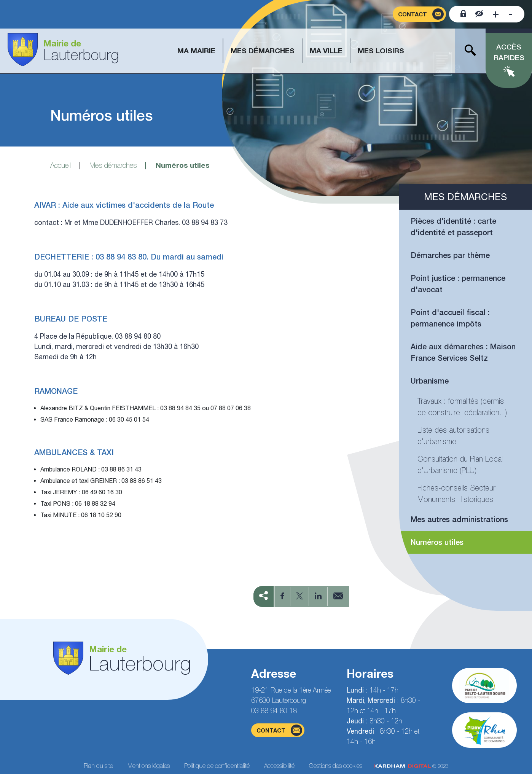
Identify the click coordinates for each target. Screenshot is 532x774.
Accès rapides (509, 52)
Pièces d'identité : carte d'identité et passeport (453, 227)
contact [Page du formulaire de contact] (279, 730)
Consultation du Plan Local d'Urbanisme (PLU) (460, 464)
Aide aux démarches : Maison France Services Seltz (463, 352)
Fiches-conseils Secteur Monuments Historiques (456, 493)
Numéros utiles (437, 542)
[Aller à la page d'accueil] (63, 51)
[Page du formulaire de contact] (419, 14)
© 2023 (411, 766)
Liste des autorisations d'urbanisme (453, 436)
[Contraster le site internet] (479, 14)
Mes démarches (113, 165)
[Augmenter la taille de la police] (496, 14)
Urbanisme (430, 381)
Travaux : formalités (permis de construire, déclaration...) (462, 407)
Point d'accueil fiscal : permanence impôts (450, 318)
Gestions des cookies (336, 766)
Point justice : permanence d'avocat (458, 284)
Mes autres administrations (459, 519)
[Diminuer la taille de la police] (510, 14)
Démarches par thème (450, 255)
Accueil (61, 165)
